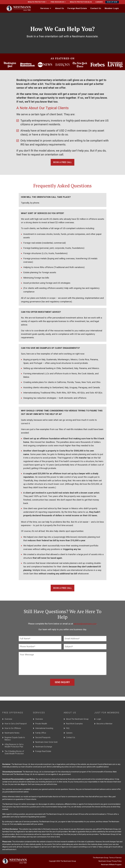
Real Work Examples (74, 720)
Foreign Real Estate (43, 748)
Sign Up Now (112, 2)
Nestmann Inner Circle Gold (46, 738)
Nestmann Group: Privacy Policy (110, 858)
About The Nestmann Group (77, 715)
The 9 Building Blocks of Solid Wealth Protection (14, 749)
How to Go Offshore (13, 725)
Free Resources (59, 2)
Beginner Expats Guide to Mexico (15, 735)
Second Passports (43, 734)
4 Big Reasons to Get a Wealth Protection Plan (14, 742)
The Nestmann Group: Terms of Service (107, 854)
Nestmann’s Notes (12, 729)
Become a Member (105, 720)
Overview (8, 715)
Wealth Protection (37, 2)
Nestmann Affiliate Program (111, 861)
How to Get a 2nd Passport (16, 720)
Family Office (41, 729)
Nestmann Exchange (44, 743)
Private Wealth (41, 720)
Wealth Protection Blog (81, 2)
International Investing (44, 725)
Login (99, 715)
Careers (99, 2)
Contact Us (71, 734)
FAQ (68, 725)
